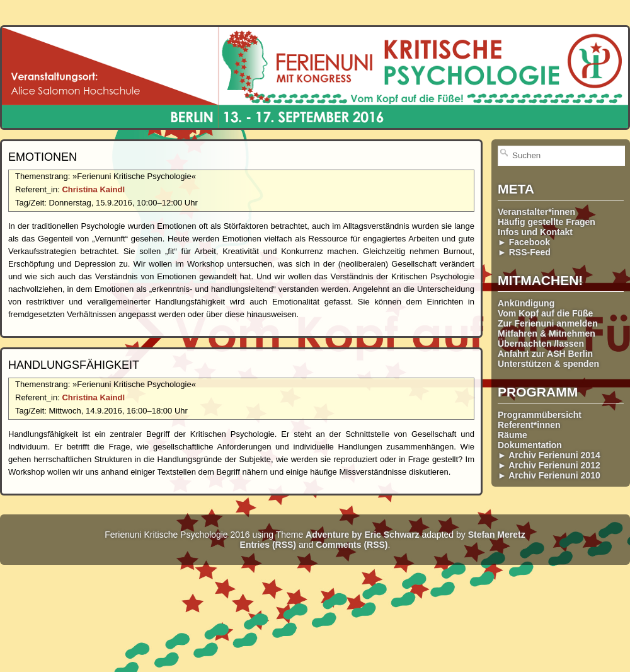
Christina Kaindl (93, 189)
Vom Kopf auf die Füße (545, 313)
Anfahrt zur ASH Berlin (545, 354)
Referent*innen (529, 425)
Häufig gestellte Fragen (547, 222)
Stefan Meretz (497, 535)
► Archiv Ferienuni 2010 (549, 475)
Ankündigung (526, 303)
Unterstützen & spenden (548, 364)
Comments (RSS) (352, 545)
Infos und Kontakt (535, 232)
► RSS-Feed (524, 252)
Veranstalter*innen (536, 212)
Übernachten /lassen (541, 344)
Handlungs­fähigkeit (74, 365)
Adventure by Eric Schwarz (363, 535)
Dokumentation (530, 445)
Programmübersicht (540, 415)
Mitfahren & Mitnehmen (547, 333)
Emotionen (43, 157)
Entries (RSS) (268, 545)
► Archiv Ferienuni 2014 (549, 455)
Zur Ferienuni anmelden (548, 323)
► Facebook (524, 242)
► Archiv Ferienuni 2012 (549, 465)
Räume (513, 435)
